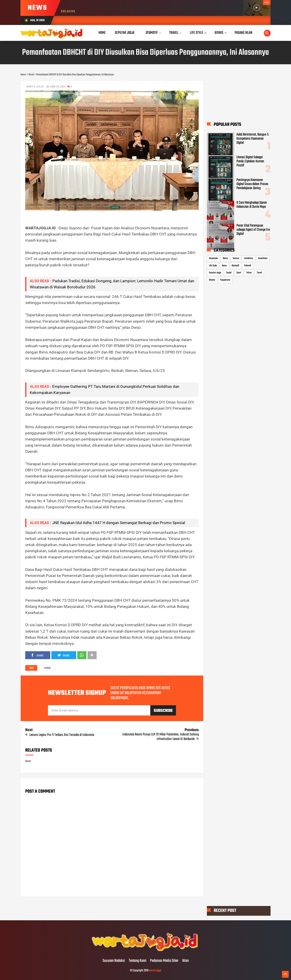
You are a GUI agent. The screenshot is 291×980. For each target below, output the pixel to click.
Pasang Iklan (243, 33)
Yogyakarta (225, 280)
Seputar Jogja (215, 273)
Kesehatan (263, 258)
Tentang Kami (138, 961)
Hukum (236, 258)
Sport (239, 273)
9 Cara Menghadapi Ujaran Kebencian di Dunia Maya (252, 205)
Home (102, 33)
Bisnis (48, 668)
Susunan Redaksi (114, 961)
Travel (259, 273)
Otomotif (235, 265)
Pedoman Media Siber (164, 961)
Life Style (213, 265)
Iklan (185, 961)
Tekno (249, 273)
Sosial (229, 273)
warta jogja (155, 971)
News (224, 265)
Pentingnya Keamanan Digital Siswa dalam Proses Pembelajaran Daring (252, 184)
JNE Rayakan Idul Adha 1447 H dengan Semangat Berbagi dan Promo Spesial (119, 523)
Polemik (248, 265)
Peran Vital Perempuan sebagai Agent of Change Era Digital (253, 230)
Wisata (212, 280)
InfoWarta (248, 258)
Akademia (213, 258)
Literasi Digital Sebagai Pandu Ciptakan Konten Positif (250, 161)
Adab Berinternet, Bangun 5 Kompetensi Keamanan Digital (252, 139)
